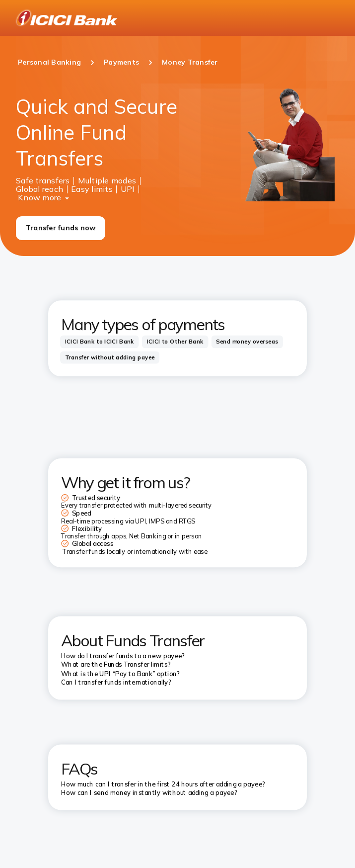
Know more (39, 196)
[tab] (99, 341)
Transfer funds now (61, 228)
